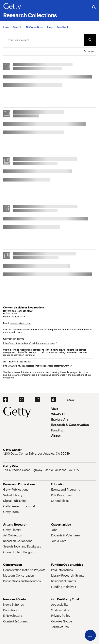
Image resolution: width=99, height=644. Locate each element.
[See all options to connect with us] (71, 400)
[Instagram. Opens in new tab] (38, 400)
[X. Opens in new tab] (22, 400)
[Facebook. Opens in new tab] (6, 400)
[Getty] (12, 7)
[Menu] (90, 635)
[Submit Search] (90, 40)
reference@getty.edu (20, 323)
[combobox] (44, 40)
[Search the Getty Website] (94, 7)
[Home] (5, 28)
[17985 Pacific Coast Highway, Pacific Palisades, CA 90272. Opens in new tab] (42, 470)
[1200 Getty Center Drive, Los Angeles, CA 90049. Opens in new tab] (37, 453)
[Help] (50, 28)
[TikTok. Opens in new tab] (53, 400)
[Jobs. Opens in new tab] (54, 530)
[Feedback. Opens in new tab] (63, 28)
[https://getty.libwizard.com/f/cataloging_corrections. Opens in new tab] (30, 343)
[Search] (17, 28)
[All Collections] (34, 28)
